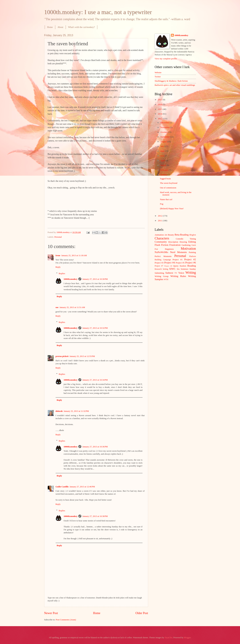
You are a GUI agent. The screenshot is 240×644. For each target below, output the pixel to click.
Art (166, 235)
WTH (166, 280)
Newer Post (51, 613)
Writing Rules (178, 276)
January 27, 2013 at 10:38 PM (95, 516)
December (165, 123)
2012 (160, 216)
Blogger (187, 638)
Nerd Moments (178, 252)
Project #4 (170, 263)
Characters (162, 238)
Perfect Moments (163, 256)
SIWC (172, 269)
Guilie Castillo (62, 487)
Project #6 (191, 263)
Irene (58, 255)
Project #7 (159, 266)
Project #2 (190, 259)
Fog (162, 204)
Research (158, 269)
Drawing (183, 242)
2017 (160, 100)
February (165, 170)
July (163, 146)
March (164, 165)
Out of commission (168, 188)
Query (176, 266)
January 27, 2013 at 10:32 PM (95, 328)
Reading (192, 266)
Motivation (188, 249)
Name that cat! (166, 199)
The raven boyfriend (169, 183)
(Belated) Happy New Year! (172, 209)
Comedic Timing (186, 239)
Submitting (159, 273)
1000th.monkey (70, 279)
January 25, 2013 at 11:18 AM (74, 255)
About (60, 27)
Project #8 (168, 266)
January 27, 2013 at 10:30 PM (95, 279)
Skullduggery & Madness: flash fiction (171, 81)
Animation (159, 235)
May (163, 156)
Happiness (169, 249)
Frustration (175, 245)
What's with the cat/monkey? (81, 27)
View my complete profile (166, 59)
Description (173, 242)
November (165, 127)
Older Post (142, 613)
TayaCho (168, 638)
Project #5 (180, 263)
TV (176, 273)
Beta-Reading (182, 235)
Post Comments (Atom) (66, 620)
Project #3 (159, 263)
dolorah (59, 411)
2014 (160, 114)
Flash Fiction (162, 245)
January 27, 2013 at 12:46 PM (82, 487)
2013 (160, 119)
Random (183, 266)
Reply (58, 267)
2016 (160, 104)
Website (158, 73)
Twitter (158, 77)
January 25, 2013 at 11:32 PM (76, 411)
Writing (191, 273)
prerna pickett (62, 356)
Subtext (169, 273)
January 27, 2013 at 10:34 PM (95, 380)
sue (57, 307)
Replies (62, 273)
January (164, 175)
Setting (165, 269)
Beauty (171, 235)
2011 (160, 221)
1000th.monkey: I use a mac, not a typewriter (98, 12)
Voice (181, 273)
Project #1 (177, 260)
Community (161, 242)
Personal (58, 237)
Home (50, 27)
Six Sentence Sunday (186, 269)
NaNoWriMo (161, 252)
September (165, 137)
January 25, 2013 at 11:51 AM (72, 307)
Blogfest (193, 235)
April (163, 161)
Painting (192, 252)
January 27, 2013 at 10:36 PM (95, 447)
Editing (192, 242)
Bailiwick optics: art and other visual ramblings (175, 85)
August (164, 142)
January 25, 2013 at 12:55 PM (82, 356)
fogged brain (165, 179)
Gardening (186, 245)
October (164, 132)
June (163, 151)
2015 (160, 109)
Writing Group (162, 276)
